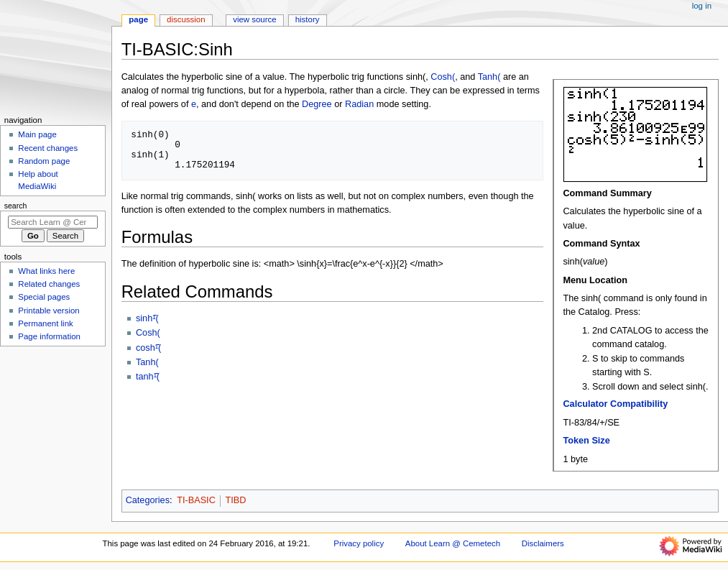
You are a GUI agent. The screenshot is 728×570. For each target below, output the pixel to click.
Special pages (44, 297)
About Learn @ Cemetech (453, 543)
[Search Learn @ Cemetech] (53, 222)
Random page (44, 161)
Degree (317, 104)
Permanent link (45, 323)
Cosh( (443, 77)
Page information (49, 336)
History (308, 19)
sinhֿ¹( (147, 318)
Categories (148, 500)
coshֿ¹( (148, 348)
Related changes (49, 284)
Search (16, 206)
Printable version (49, 311)
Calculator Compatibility (615, 404)
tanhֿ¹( (148, 377)
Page (138, 19)
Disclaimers (543, 543)
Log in (702, 6)
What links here (46, 271)
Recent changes (48, 148)
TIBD (235, 500)
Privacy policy (359, 543)
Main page (37, 134)
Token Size (586, 441)
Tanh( (489, 77)
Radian (359, 104)
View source (254, 19)
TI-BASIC (196, 500)
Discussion (186, 19)
